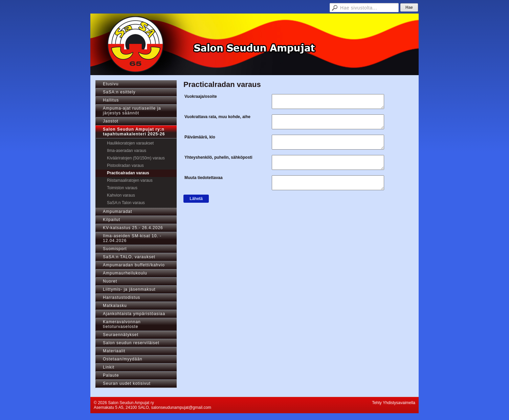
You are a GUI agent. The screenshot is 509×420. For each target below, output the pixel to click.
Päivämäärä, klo (200, 137)
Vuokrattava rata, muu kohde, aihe (217, 117)
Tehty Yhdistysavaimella (394, 403)
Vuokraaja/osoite (201, 96)
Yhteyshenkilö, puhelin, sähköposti (218, 157)
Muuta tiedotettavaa (204, 178)
